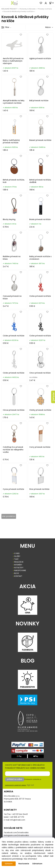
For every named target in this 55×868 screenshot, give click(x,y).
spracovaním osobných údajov (16, 785)
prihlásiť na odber (15, 779)
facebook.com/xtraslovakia (16, 833)
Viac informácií (30, 859)
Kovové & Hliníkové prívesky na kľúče (19, 11)
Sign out (30, 785)
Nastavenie (24, 864)
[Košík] (52, 3)
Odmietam (37, 864)
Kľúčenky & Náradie (28, 9)
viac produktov (9, 516)
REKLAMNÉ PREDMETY (9, 9)
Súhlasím (9, 864)
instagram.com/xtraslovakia (16, 835)
